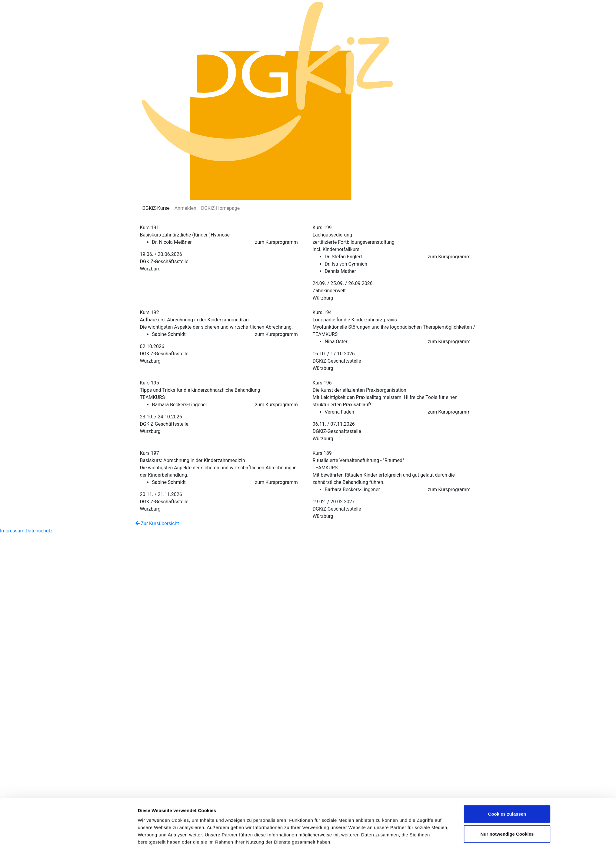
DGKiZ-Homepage (221, 208)
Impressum (12, 531)
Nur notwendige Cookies (507, 709)
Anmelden (185, 208)
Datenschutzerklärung (259, 725)
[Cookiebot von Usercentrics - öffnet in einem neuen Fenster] (97, 744)
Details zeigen (381, 744)
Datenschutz (39, 531)
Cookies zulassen (507, 689)
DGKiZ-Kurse (156, 208)
